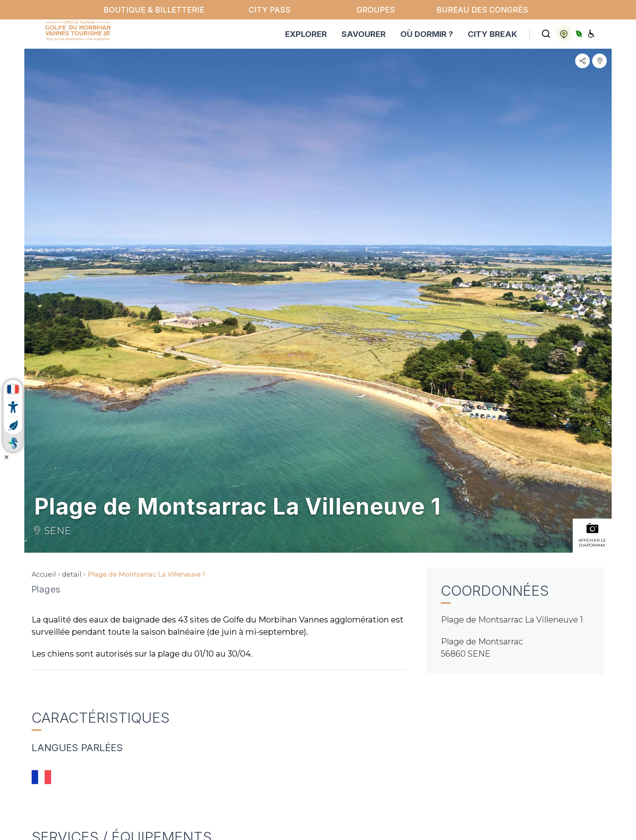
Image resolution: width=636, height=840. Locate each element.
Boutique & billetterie (154, 10)
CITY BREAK (492, 34)
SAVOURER (364, 34)
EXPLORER (306, 34)
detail (72, 574)
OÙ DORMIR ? (427, 34)
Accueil (44, 574)
